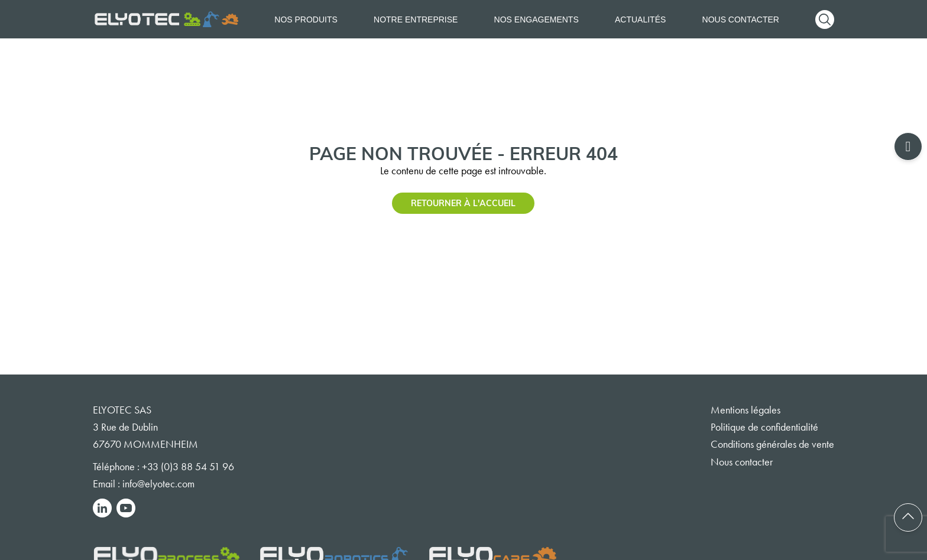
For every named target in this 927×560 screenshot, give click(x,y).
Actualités (640, 19)
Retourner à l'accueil (463, 203)
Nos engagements (537, 19)
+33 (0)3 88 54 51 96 (188, 467)
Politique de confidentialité (764, 427)
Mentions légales (746, 410)
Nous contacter (741, 19)
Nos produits (306, 19)
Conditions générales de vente (772, 444)
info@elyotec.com (158, 484)
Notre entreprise (416, 19)
